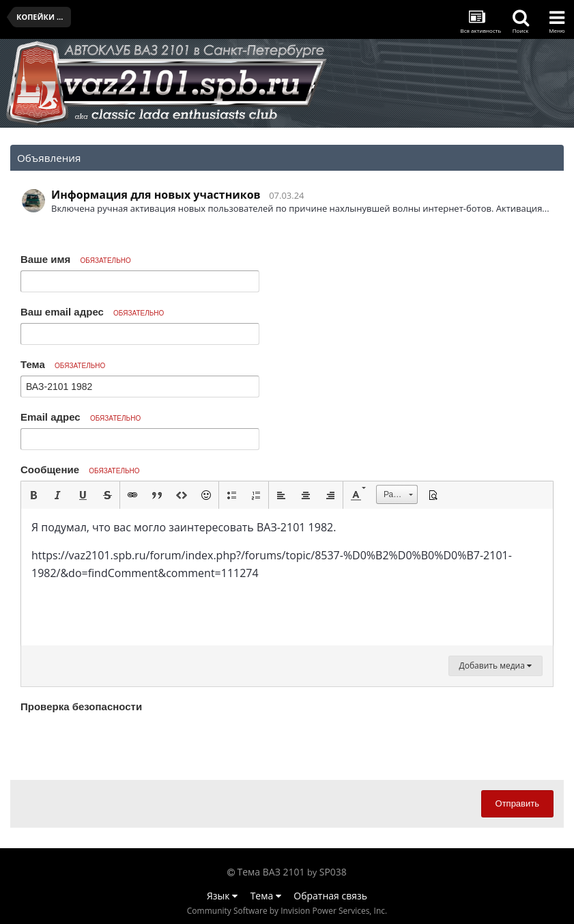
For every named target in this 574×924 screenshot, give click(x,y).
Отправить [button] (517, 803)
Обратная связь (330, 896)
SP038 (333, 872)
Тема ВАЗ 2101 (271, 872)
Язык (222, 896)
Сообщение (80, 470)
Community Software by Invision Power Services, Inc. (287, 911)
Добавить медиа (496, 666)
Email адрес (81, 417)
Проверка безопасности (81, 706)
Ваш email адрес (92, 312)
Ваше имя (76, 259)
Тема (63, 364)
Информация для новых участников (156, 195)
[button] (33, 495)
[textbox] (287, 577)
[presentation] (124, 743)
